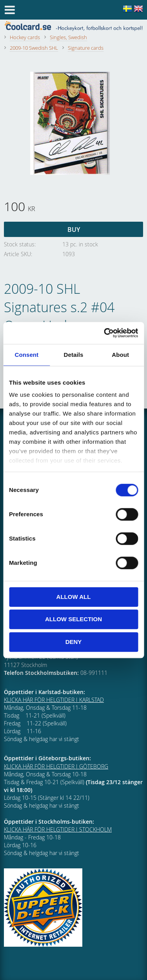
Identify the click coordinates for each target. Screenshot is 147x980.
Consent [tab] (26, 355)
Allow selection (73, 619)
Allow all (74, 597)
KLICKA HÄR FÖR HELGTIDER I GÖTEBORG (56, 766)
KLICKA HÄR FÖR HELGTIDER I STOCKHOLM (58, 829)
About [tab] (120, 355)
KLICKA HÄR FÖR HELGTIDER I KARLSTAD (54, 700)
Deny (74, 642)
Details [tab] (74, 355)
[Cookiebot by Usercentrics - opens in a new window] (105, 333)
